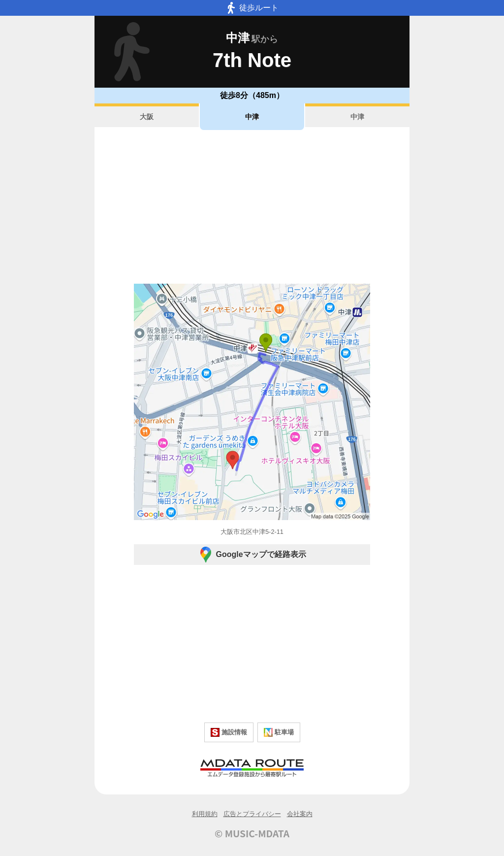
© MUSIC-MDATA (252, 833)
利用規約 (205, 814)
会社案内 (300, 814)
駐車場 (279, 732)
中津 (252, 117)
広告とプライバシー (252, 814)
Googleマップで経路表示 (252, 555)
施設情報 (229, 732)
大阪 (147, 117)
